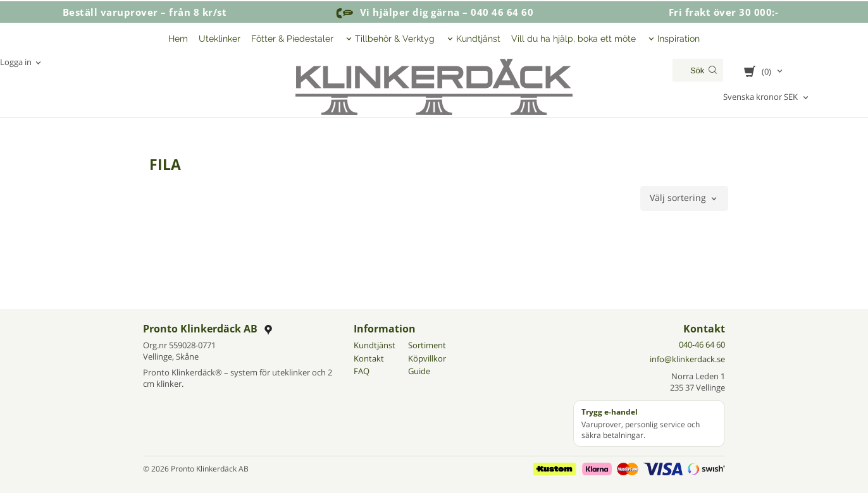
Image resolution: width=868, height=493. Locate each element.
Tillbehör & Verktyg (395, 39)
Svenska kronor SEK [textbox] (760, 98)
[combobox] (767, 98)
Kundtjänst (478, 39)
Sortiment (427, 345)
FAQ (362, 371)
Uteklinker (220, 39)
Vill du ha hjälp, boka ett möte (573, 39)
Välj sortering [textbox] (678, 198)
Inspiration (679, 39)
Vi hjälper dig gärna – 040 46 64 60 (434, 12)
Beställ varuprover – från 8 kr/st (145, 12)
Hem (178, 39)
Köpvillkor (427, 358)
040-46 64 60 (702, 344)
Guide (419, 371)
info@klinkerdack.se (687, 359)
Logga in (16, 62)
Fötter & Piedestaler (292, 39)
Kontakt (369, 358)
